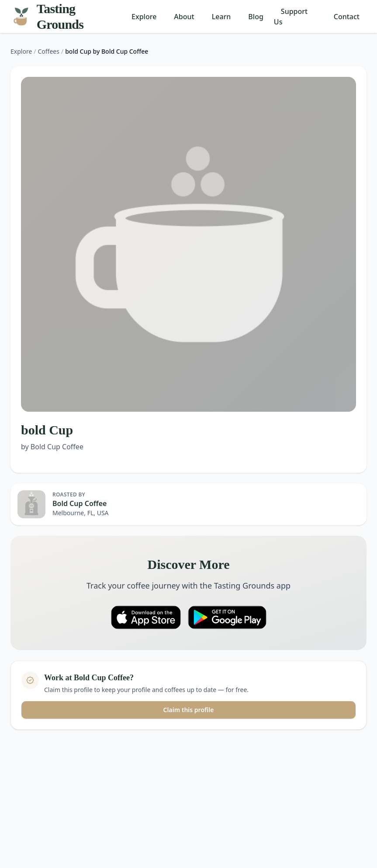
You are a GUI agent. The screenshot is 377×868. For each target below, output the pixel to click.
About (184, 17)
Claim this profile (189, 710)
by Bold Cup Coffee (52, 447)
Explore (144, 17)
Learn (221, 17)
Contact (347, 17)
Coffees (49, 51)
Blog (256, 17)
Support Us (291, 17)
